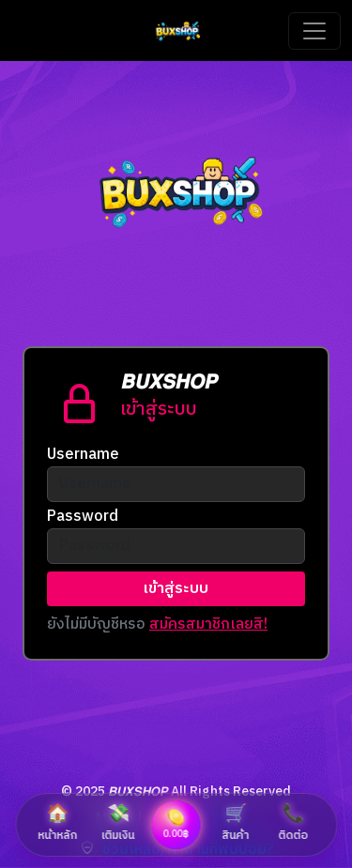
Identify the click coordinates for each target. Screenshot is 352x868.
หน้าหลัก (58, 822)
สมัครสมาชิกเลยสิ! (208, 624)
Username (83, 455)
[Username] (176, 484)
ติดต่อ (294, 822)
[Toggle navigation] (314, 31)
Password (83, 517)
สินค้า (236, 822)
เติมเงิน (119, 822)
